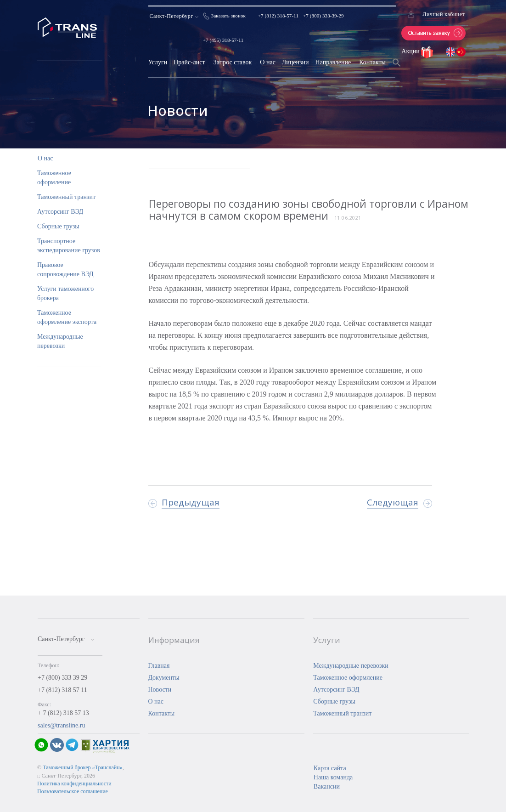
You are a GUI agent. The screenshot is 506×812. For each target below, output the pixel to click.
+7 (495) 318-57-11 (223, 40)
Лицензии (295, 62)
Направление (333, 62)
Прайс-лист (189, 62)
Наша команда (333, 777)
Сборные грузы (58, 226)
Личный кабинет (444, 14)
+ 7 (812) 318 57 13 (63, 713)
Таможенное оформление (348, 678)
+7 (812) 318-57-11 (278, 16)
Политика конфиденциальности (74, 784)
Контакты (372, 62)
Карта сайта (330, 768)
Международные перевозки (351, 666)
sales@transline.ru (61, 725)
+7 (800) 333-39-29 (323, 16)
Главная (159, 666)
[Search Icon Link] (397, 68)
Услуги (157, 62)
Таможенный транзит (66, 197)
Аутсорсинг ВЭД (60, 212)
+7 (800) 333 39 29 (62, 678)
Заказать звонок (228, 16)
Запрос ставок (233, 62)
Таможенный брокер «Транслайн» (83, 767)
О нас (268, 62)
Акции (411, 51)
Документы (164, 678)
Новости (160, 690)
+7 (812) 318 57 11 (62, 690)
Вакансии (327, 786)
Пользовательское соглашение (73, 791)
